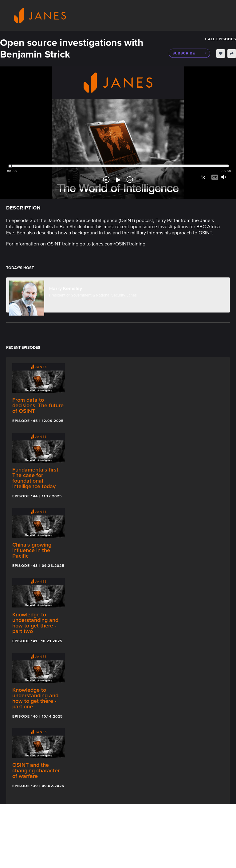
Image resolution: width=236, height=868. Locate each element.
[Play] (118, 180)
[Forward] (130, 180)
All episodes (220, 39)
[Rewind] (106, 180)
